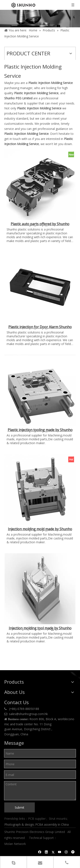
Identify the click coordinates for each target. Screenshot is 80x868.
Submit (20, 807)
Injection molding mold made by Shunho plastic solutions (40, 529)
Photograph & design (19, 825)
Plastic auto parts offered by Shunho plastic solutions (40, 224)
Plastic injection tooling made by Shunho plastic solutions (40, 430)
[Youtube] (60, 852)
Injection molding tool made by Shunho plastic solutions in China (40, 629)
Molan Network (15, 844)
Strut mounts (58, 819)
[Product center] (40, 19)
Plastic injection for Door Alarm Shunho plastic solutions (40, 327)
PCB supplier (37, 819)
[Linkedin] (46, 852)
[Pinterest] (73, 852)
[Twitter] (53, 852)
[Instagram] (66, 852)
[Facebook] (40, 852)
